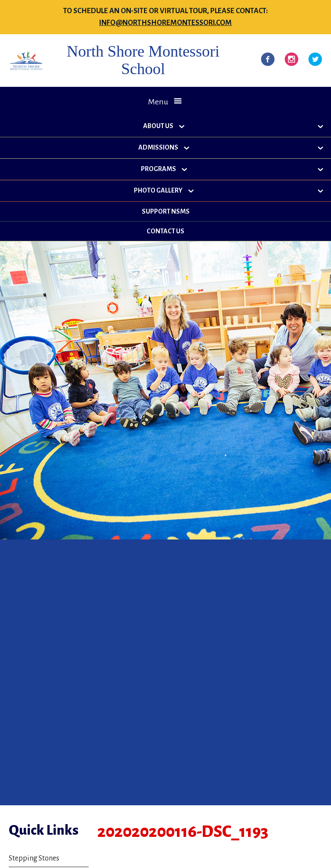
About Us (158, 126)
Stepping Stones (34, 858)
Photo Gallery (158, 190)
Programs (158, 169)
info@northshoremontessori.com (165, 23)
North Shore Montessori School (143, 60)
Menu (158, 102)
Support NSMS (166, 211)
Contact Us (165, 231)
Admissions (158, 147)
